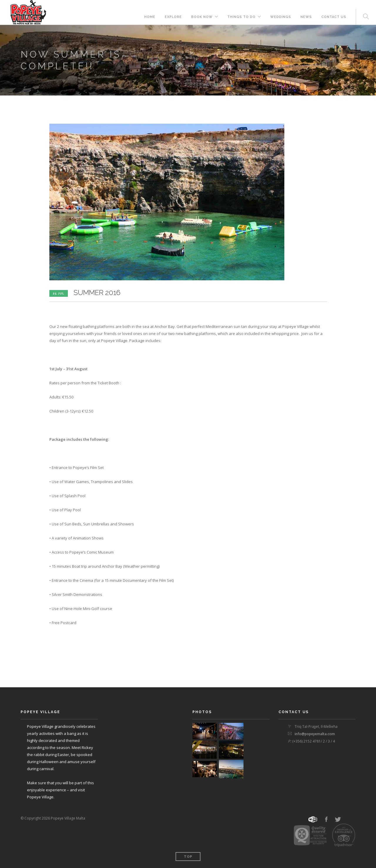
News (306, 17)
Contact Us (334, 17)
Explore (173, 17)
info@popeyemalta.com (315, 734)
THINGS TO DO (241, 17)
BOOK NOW (202, 17)
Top (188, 857)
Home (150, 17)
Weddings (281, 17)
